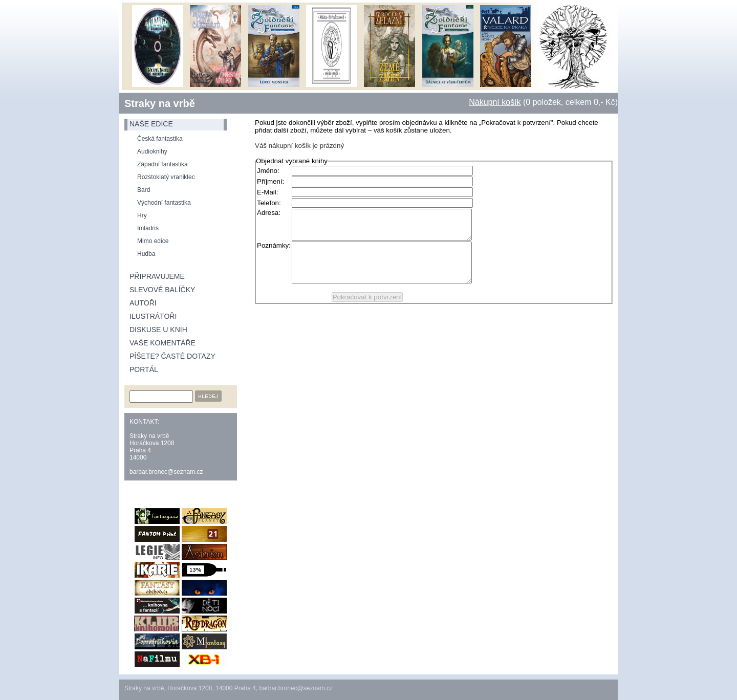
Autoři (143, 303)
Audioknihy (152, 151)
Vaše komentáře (162, 343)
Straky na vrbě (160, 103)
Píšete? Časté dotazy (172, 356)
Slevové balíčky (162, 290)
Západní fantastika (162, 164)
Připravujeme (157, 276)
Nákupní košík (495, 102)
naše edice (151, 124)
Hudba (146, 254)
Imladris (148, 228)
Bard (144, 190)
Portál (144, 369)
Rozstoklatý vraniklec (166, 177)
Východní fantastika (164, 203)
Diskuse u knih (158, 330)
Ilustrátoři (153, 316)
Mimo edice (153, 241)
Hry (142, 215)
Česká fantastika (160, 139)
